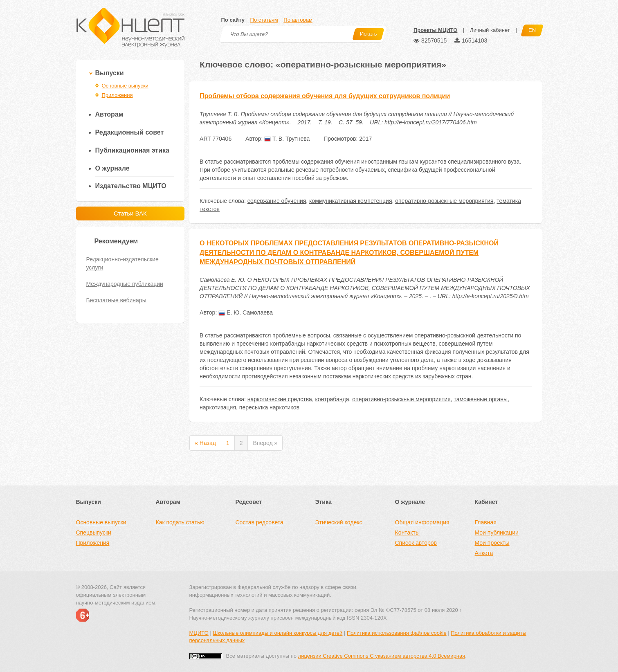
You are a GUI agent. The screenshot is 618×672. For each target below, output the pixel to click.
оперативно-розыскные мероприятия (444, 201)
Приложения (117, 95)
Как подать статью (180, 522)
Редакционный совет (130, 132)
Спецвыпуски (94, 533)
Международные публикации (125, 284)
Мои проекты (492, 543)
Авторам (109, 114)
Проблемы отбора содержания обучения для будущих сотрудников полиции (325, 96)
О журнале (112, 168)
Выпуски (110, 73)
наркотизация (218, 407)
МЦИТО (199, 633)
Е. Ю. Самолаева (246, 312)
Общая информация (422, 522)
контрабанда (332, 399)
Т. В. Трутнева (287, 139)
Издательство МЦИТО (131, 186)
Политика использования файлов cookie (397, 633)
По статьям (264, 20)
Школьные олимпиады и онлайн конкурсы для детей (278, 633)
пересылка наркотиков (269, 407)
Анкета (484, 553)
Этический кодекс (339, 522)
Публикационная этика (132, 150)
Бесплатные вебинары (116, 300)
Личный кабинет (490, 30)
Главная (486, 522)
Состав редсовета (260, 522)
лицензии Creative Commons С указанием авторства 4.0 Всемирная (382, 656)
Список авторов (416, 543)
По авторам (298, 20)
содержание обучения (277, 201)
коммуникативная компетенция (351, 201)
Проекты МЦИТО (435, 30)
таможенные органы (481, 399)
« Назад (205, 443)
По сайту (233, 20)
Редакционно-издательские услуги (122, 263)
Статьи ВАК (130, 213)
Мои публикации (497, 533)
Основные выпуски (125, 86)
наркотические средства (280, 399)
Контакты (407, 533)
